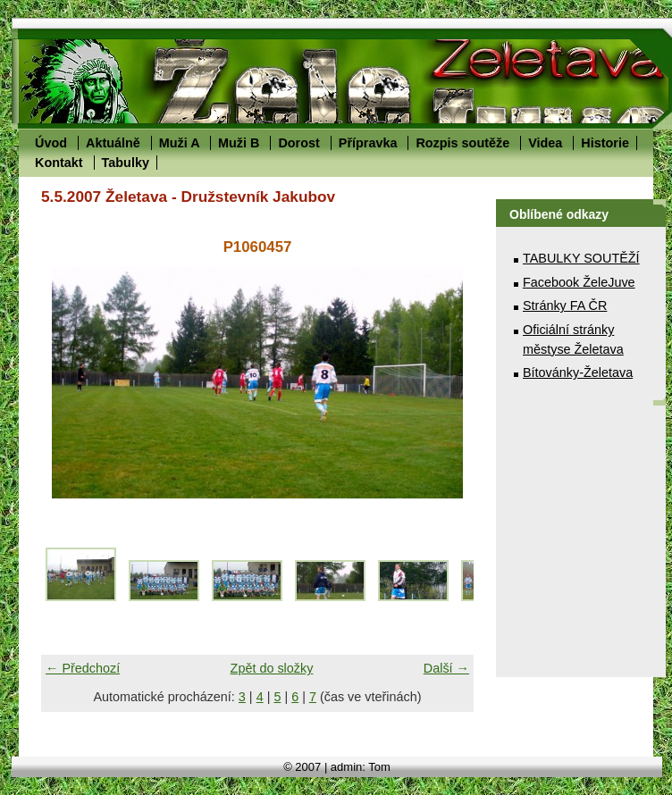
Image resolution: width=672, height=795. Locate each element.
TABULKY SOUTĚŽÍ (581, 258)
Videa (545, 143)
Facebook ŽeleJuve (579, 282)
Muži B (239, 143)
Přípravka (368, 143)
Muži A (179, 143)
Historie (605, 143)
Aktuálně (113, 143)
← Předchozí (83, 668)
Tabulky (126, 163)
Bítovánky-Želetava (578, 372)
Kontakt (59, 163)
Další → (446, 668)
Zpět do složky (272, 668)
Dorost (298, 143)
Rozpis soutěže (462, 143)
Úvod (51, 143)
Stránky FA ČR (565, 305)
